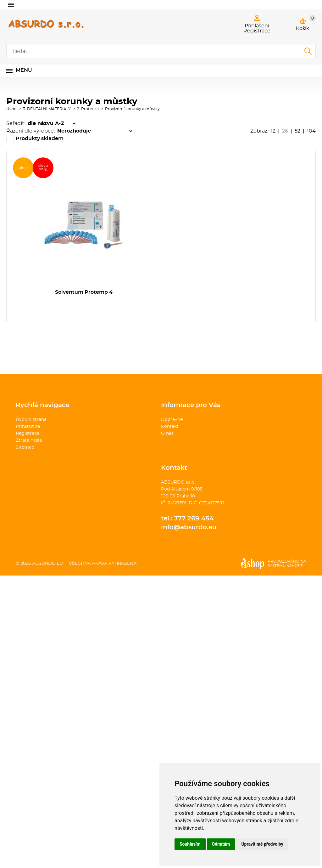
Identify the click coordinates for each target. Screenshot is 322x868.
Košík (306, 23)
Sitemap (25, 447)
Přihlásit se (28, 427)
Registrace (28, 434)
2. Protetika (88, 109)
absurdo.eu (47, 564)
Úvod (11, 109)
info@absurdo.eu (189, 527)
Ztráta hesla (29, 440)
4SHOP (295, 566)
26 (285, 131)
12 (273, 131)
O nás (167, 434)
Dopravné (172, 420)
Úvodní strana (31, 420)
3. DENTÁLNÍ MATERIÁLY (47, 109)
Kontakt (170, 427)
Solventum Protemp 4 (84, 292)
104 (311, 131)
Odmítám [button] (221, 844)
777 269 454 (194, 519)
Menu (24, 70)
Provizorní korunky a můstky (132, 109)
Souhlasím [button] (190, 844)
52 (297, 131)
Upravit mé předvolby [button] (262, 844)
